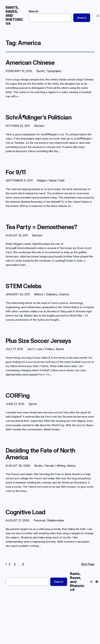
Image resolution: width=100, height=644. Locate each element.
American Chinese (30, 63)
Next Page (88, 564)
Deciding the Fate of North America (40, 454)
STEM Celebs (23, 286)
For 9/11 (16, 172)
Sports (40, 71)
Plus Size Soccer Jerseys (38, 341)
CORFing (18, 396)
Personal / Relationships (49, 520)
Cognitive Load (25, 512)
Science (64, 294)
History (71, 466)
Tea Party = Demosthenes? (41, 227)
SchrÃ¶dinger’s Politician (39, 117)
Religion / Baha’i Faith (51, 180)
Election (39, 126)
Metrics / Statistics (46, 294)
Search (33, 11)
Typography (54, 71)
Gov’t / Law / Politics (41, 349)
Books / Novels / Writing (50, 466)
